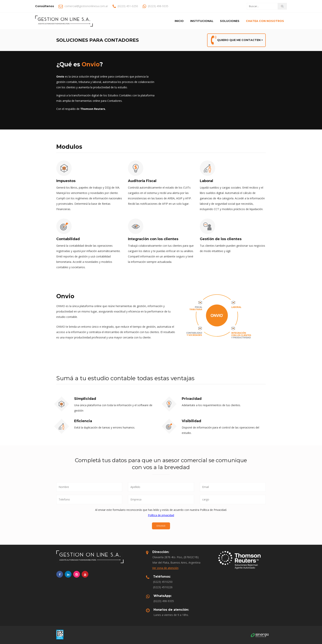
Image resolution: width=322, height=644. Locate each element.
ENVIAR (161, 526)
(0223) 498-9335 (164, 601)
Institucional (202, 21)
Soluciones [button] (230, 21)
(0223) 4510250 (163, 582)
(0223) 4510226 (163, 587)
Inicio (179, 21)
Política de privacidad (161, 515)
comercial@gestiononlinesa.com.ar (86, 6)
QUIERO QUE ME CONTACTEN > (236, 40)
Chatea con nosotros (265, 21)
